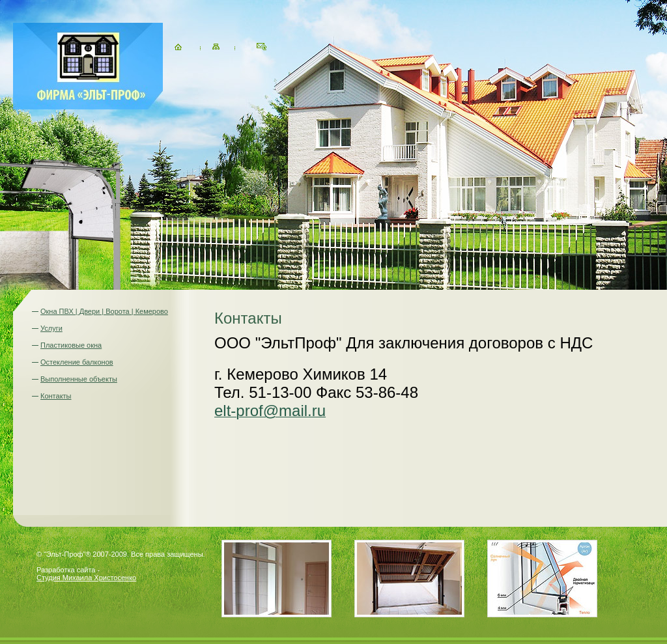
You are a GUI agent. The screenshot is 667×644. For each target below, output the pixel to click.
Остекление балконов (77, 362)
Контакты (56, 396)
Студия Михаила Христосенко (86, 578)
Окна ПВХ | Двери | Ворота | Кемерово (104, 311)
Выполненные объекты (79, 379)
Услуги (51, 328)
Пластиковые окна (71, 345)
